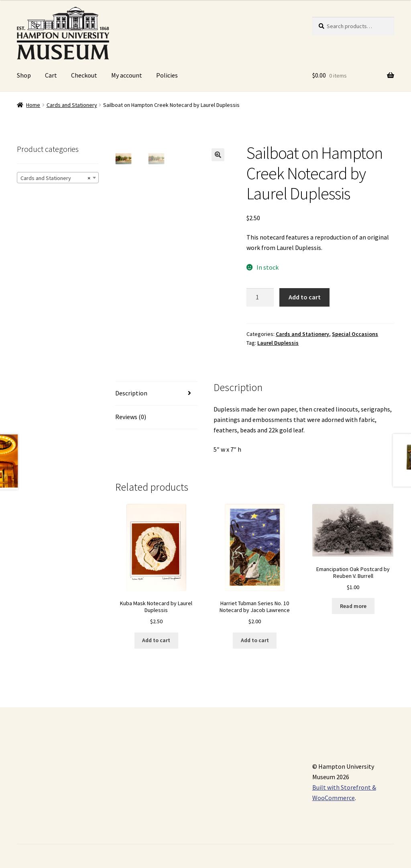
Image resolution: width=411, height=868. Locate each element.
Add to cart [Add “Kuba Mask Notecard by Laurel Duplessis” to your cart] (156, 640)
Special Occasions (355, 334)
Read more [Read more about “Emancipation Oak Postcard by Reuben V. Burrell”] (353, 606)
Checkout (84, 75)
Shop (24, 75)
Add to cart (305, 297)
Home (33, 105)
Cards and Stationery (72, 105)
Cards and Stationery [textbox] (55, 178)
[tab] (156, 394)
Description (131, 393)
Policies (167, 75)
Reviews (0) (131, 417)
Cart (51, 75)
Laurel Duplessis (278, 343)
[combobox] (58, 178)
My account (127, 75)
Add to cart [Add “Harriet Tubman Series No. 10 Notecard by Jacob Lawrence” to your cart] (255, 640)
